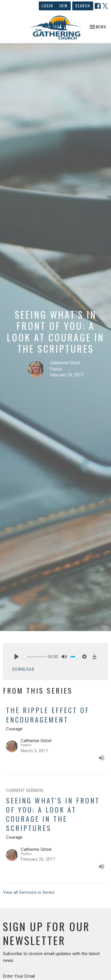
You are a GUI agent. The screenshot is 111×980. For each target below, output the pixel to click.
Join (63, 6)
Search (83, 6)
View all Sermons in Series (29, 892)
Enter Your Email (19, 976)
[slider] (34, 657)
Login (48, 6)
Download (24, 669)
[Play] (17, 657)
